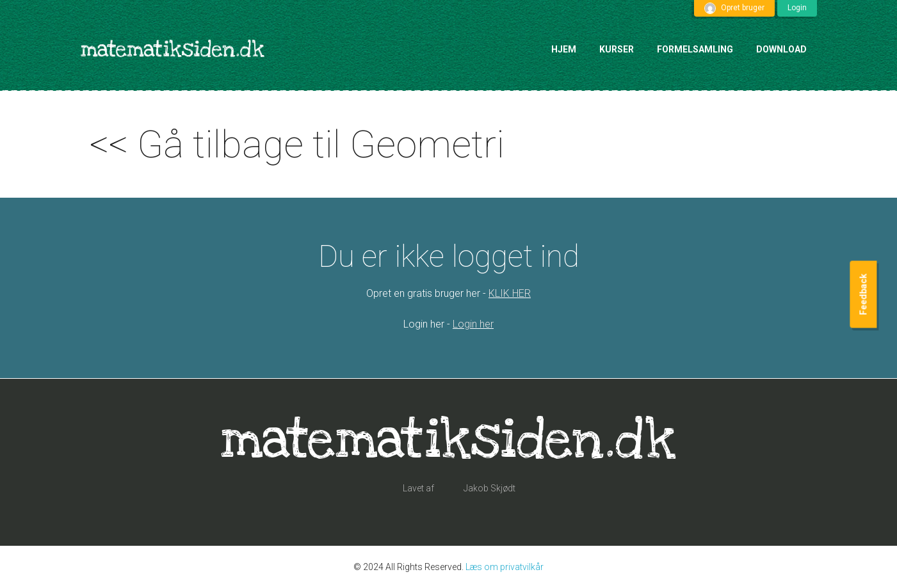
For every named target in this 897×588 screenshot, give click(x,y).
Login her (473, 324)
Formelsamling (695, 49)
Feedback (863, 294)
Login (797, 8)
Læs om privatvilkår (505, 567)
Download (781, 49)
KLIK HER (510, 293)
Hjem (564, 49)
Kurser (617, 49)
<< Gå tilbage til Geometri (297, 144)
